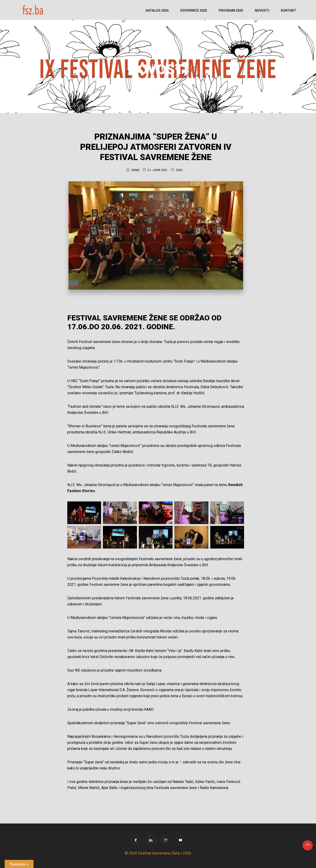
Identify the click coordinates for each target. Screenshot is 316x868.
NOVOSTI (262, 10)
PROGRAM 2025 (231, 10)
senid (136, 170)
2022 (179, 170)
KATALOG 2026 (157, 10)
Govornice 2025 (194, 10)
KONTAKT (289, 10)
